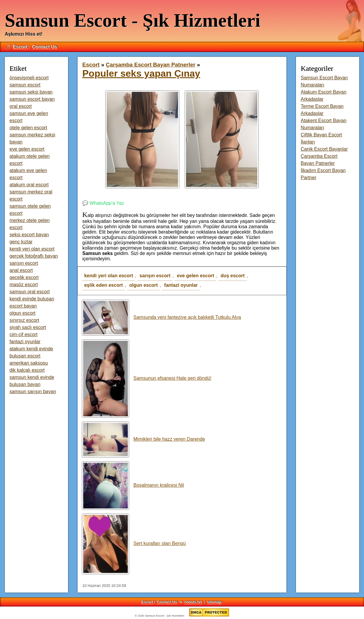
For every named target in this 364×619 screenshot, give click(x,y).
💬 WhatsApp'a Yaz (103, 203)
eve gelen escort (195, 276)
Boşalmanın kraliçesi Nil (133, 485)
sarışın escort (155, 276)
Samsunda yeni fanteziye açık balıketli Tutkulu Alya (162, 317)
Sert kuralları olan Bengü (134, 543)
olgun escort (144, 285)
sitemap (214, 602)
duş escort (233, 276)
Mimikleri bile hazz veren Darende (144, 439)
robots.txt (193, 602)
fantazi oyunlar (181, 285)
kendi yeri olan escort (109, 276)
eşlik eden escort (103, 285)
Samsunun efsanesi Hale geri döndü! (147, 378)
